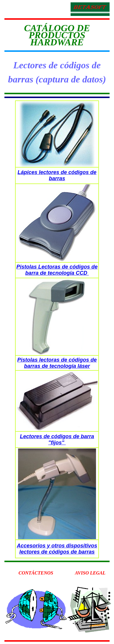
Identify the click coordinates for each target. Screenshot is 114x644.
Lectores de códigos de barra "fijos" (57, 439)
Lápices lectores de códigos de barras (57, 175)
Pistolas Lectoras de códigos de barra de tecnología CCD (57, 270)
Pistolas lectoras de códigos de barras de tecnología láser (57, 363)
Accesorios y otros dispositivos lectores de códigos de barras (57, 549)
